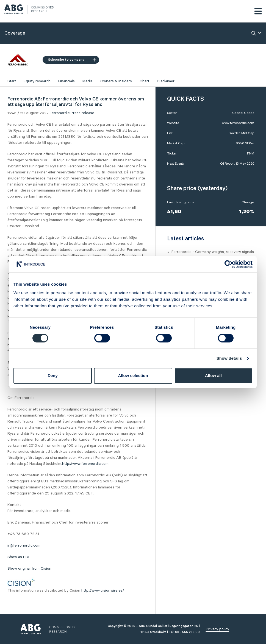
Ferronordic (60, 113)
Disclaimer (166, 81)
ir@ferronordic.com (24, 545)
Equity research (37, 81)
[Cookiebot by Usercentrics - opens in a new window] (228, 264)
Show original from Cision (29, 569)
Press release (82, 113)
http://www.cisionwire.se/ (103, 590)
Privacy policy (217, 629)
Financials (66, 81)
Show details (229, 358)
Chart (144, 81)
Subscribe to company (72, 60)
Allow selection (133, 376)
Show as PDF (19, 557)
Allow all (213, 376)
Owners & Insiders (116, 81)
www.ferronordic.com (238, 123)
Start (12, 81)
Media (88, 81)
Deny (53, 376)
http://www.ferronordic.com (85, 464)
